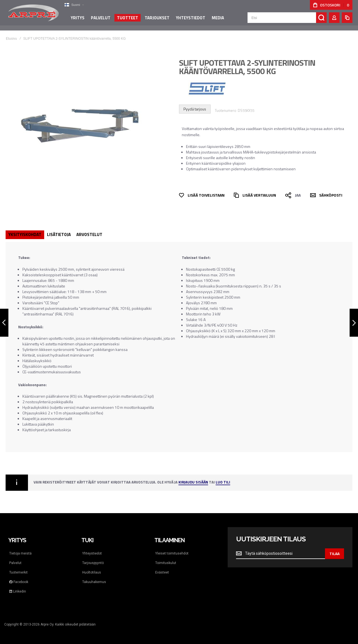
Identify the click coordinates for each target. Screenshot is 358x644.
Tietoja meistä (20, 553)
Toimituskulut (166, 563)
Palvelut (15, 563)
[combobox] (287, 20)
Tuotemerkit (18, 572)
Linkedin (18, 591)
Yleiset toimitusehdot (172, 553)
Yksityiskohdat (25, 234)
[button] (74, 5)
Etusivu (11, 39)
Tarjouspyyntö (93, 563)
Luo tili (223, 483)
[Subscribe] (335, 554)
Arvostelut (89, 234)
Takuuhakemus (94, 582)
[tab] (25, 235)
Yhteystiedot (92, 553)
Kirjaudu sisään (193, 483)
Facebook (19, 582)
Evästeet (162, 572)
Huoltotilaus (92, 572)
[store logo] (34, 15)
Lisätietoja (59, 234)
